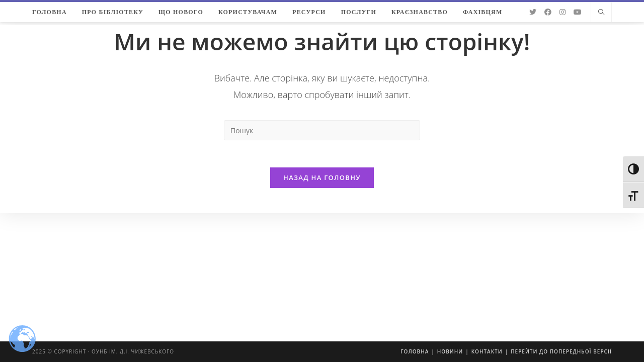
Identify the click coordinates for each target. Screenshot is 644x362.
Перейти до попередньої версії (561, 351)
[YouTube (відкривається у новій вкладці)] (578, 12)
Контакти (487, 351)
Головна (415, 351)
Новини (450, 351)
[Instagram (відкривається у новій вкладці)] (562, 12)
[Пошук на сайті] (601, 13)
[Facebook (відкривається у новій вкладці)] (548, 12)
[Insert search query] (322, 130)
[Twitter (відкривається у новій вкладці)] (533, 12)
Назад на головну (322, 180)
